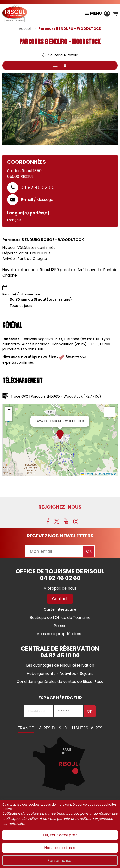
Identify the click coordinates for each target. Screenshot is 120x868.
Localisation (65, 66)
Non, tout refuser (60, 848)
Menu (96, 13)
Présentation (55, 66)
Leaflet (87, 474)
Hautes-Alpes (87, 728)
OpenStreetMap (107, 474)
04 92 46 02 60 (37, 187)
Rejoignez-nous (60, 507)
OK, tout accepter (60, 835)
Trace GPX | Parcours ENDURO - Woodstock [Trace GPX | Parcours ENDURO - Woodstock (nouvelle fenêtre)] (56, 396)
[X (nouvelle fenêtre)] (57, 521)
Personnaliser (60, 860)
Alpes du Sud (53, 728)
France (26, 728)
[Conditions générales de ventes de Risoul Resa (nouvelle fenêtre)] (60, 682)
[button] (115, 13)
